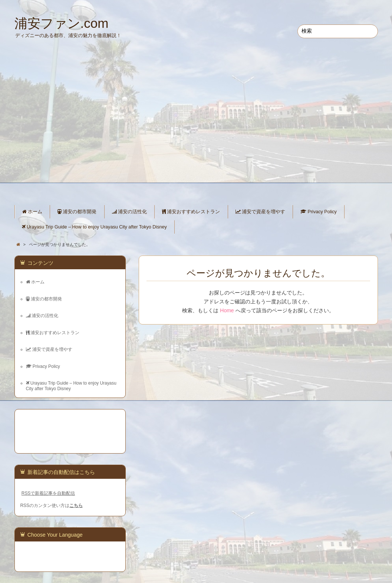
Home (227, 310)
